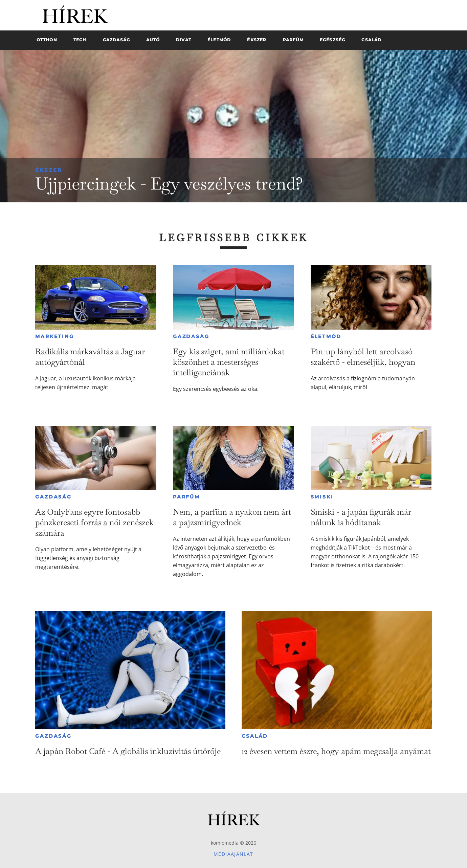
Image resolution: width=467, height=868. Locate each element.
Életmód (326, 336)
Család (255, 736)
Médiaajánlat (234, 854)
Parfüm (186, 497)
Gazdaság (191, 336)
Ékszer (49, 170)
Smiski (322, 497)
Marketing (54, 336)
